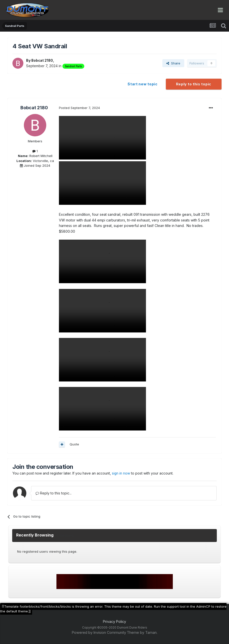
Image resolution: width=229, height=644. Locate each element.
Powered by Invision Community (99, 632)
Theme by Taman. (142, 632)
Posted (79, 108)
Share (173, 63)
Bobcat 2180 (43, 60)
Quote (74, 444)
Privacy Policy (114, 621)
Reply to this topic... (54, 493)
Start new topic (143, 84)
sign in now (121, 473)
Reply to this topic (194, 84)
